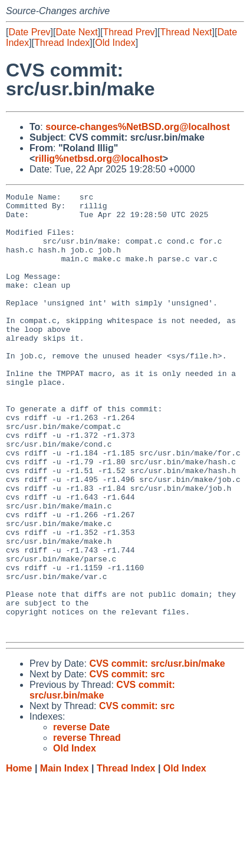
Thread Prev (129, 32)
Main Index (65, 857)
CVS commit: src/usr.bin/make (157, 752)
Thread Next (186, 32)
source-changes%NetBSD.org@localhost (138, 127)
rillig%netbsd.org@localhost (99, 159)
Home (19, 857)
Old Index (115, 43)
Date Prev (29, 32)
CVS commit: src (127, 762)
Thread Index (62, 43)
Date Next (76, 32)
